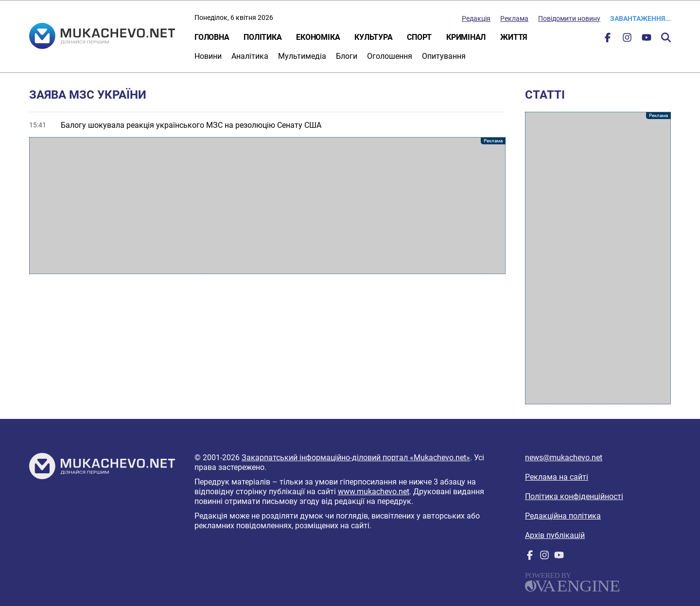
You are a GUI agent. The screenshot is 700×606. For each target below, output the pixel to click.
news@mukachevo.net (564, 458)
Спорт (419, 37)
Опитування (444, 56)
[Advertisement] (267, 206)
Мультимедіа (302, 56)
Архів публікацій (555, 535)
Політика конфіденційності (574, 496)
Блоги (347, 56)
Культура (373, 37)
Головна (212, 37)
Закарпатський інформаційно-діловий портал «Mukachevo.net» (356, 458)
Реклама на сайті (557, 477)
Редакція (476, 18)
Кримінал (466, 37)
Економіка (318, 37)
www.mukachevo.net (374, 492)
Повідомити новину (569, 18)
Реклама (514, 18)
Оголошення (390, 56)
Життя (514, 37)
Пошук (666, 37)
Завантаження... (640, 18)
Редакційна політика (563, 516)
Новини (208, 56)
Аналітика (250, 56)
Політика (262, 37)
